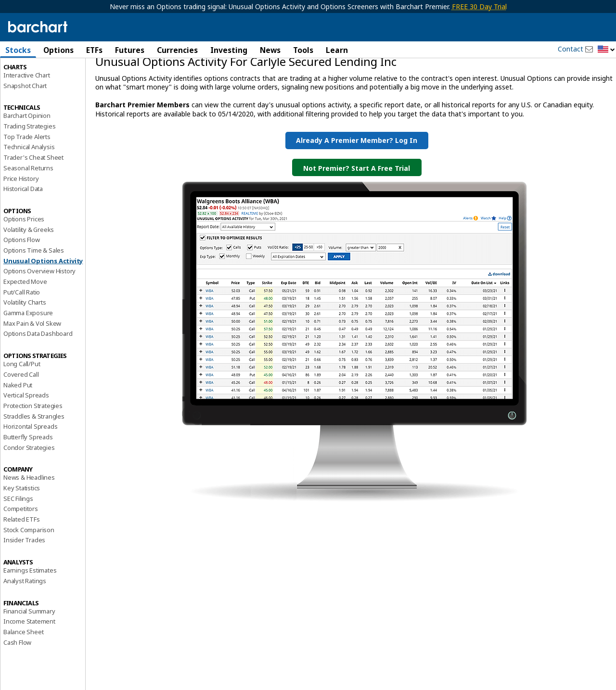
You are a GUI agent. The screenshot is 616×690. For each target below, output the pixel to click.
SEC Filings (18, 539)
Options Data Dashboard (38, 375)
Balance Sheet (23, 673)
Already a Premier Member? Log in (357, 181)
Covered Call (21, 415)
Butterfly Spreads (28, 478)
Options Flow (22, 281)
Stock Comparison (29, 571)
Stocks (18, 50)
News (270, 50)
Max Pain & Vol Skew (32, 364)
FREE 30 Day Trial (479, 6)
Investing (229, 50)
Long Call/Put (22, 405)
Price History (21, 219)
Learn (337, 50)
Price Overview (25, 76)
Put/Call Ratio (22, 333)
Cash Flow (17, 683)
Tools (303, 50)
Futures (130, 50)
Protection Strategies (33, 447)
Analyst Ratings (25, 622)
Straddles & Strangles (34, 457)
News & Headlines (29, 519)
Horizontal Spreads (30, 468)
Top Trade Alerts (27, 178)
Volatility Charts (25, 344)
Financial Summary (29, 652)
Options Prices (24, 260)
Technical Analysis (29, 188)
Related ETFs (22, 560)
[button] (606, 50)
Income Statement (29, 663)
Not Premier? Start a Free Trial (357, 209)
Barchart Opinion (27, 157)
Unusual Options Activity (43, 302)
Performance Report (32, 86)
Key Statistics (22, 529)
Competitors (21, 550)
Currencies (177, 50)
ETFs (94, 50)
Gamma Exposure (28, 354)
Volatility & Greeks (29, 270)
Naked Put (18, 426)
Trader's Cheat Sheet (33, 199)
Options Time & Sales (34, 291)
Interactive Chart (27, 116)
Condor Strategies (29, 488)
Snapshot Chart (25, 127)
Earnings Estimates (30, 612)
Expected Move (25, 322)
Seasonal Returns (28, 209)
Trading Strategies (29, 167)
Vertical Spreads (26, 436)
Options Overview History (39, 312)
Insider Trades (24, 581)
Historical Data (23, 230)
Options (58, 50)
